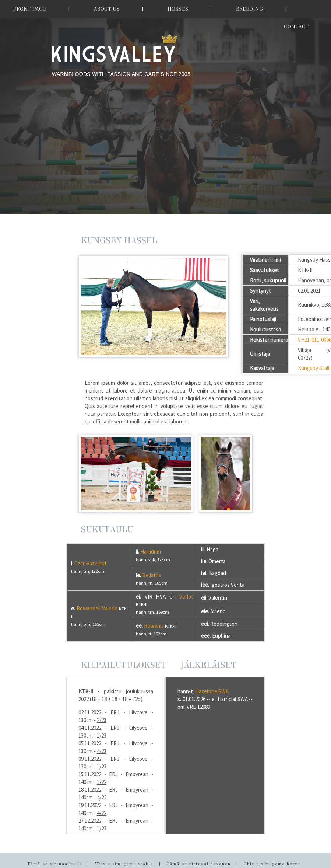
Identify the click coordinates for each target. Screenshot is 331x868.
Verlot (186, 597)
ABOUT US (107, 9)
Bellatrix (152, 575)
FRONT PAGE (30, 9)
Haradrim (151, 552)
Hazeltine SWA (212, 691)
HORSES (178, 9)
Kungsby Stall (314, 368)
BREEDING (250, 9)
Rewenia (154, 626)
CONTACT (296, 27)
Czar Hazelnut (91, 563)
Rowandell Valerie (97, 608)
